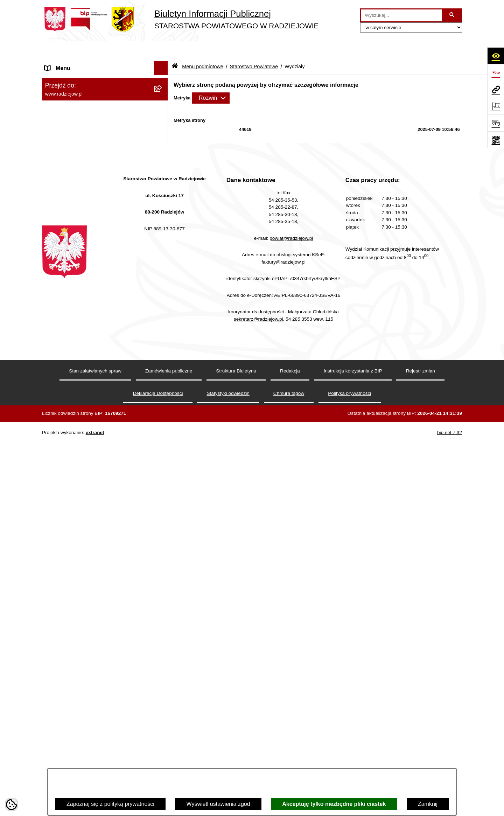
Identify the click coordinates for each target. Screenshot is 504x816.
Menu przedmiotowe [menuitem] (70, 649)
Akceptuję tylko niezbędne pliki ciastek (334, 804)
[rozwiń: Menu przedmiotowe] (163, 649)
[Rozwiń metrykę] (211, 80)
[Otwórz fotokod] (496, 140)
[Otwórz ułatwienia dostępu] (496, 56)
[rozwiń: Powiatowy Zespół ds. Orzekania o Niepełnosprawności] (163, 430)
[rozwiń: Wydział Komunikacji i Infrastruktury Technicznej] (163, 277)
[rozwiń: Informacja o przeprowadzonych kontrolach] (163, 529)
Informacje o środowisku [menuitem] (75, 727)
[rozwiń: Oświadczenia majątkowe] (163, 612)
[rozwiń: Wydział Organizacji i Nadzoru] (163, 331)
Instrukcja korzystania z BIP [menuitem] (79, 677)
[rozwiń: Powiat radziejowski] (163, 83)
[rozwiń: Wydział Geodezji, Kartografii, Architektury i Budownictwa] (163, 250)
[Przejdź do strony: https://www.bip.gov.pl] (496, 72)
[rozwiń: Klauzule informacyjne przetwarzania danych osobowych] (163, 691)
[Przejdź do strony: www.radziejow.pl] (496, 89)
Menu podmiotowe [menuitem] (68, 64)
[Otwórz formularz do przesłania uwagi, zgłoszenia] (496, 123)
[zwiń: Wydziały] (163, 231)
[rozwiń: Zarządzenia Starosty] (163, 556)
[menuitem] (105, 83)
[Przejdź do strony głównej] (180, 19)
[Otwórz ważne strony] (496, 106)
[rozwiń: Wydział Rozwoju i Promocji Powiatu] (163, 349)
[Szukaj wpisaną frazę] (452, 15)
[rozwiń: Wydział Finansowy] (163, 412)
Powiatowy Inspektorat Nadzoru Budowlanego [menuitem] (84, 745)
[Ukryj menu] (161, 50)
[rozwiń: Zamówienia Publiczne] (163, 511)
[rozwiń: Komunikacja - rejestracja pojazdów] (163, 304)
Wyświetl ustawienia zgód (218, 804)
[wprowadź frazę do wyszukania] (401, 15)
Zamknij (428, 804)
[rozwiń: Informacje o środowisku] (163, 728)
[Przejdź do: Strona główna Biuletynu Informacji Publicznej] (175, 49)
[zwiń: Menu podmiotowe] (163, 65)
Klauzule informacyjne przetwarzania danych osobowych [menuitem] (90, 695)
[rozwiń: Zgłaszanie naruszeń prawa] (163, 575)
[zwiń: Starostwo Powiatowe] (163, 120)
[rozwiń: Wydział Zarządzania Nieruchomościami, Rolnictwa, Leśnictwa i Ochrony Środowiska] (163, 376)
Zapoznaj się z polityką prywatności (110, 804)
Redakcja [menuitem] (57, 663)
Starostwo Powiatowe (254, 48)
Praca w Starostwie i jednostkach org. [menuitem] (92, 713)
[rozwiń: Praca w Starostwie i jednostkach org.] (163, 714)
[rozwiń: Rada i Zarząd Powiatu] (163, 101)
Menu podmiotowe (203, 48)
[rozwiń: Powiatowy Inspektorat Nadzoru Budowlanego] (163, 742)
